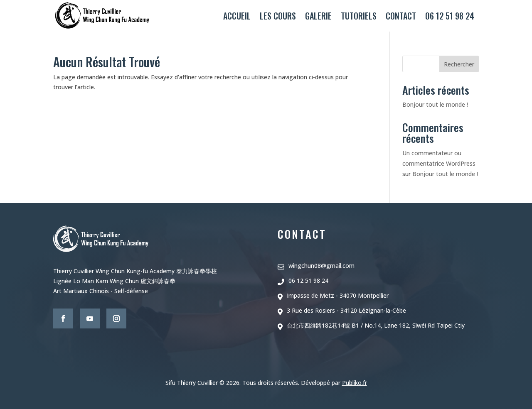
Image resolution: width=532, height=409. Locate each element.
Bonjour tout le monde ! (435, 104)
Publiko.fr (355, 383)
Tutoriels (359, 16)
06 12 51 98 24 (450, 16)
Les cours (278, 16)
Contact (401, 16)
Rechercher (459, 64)
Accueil (237, 16)
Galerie (318, 16)
